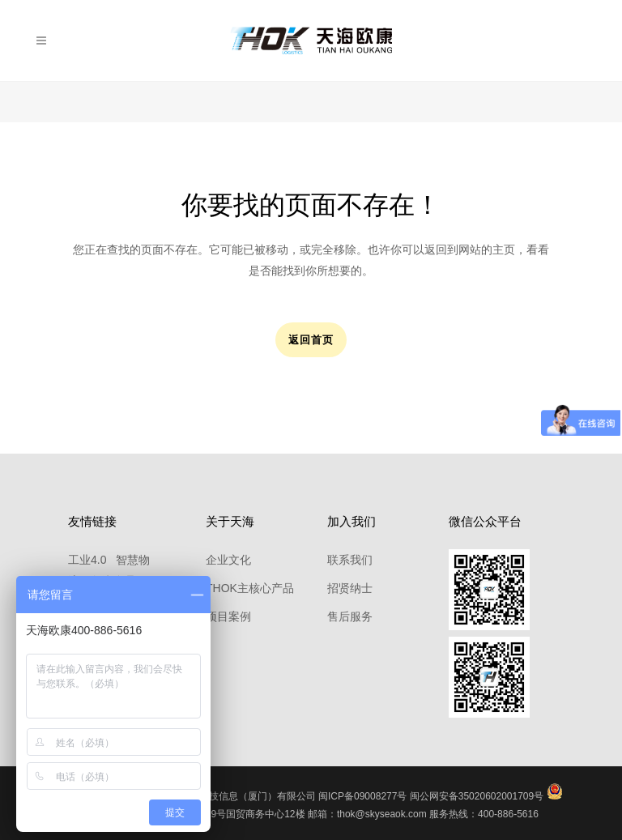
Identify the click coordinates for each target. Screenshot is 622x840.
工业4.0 (87, 560)
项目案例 (228, 616)
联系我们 (350, 560)
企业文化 (228, 560)
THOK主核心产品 (250, 588)
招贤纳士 (350, 588)
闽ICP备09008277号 (362, 796)
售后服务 (350, 616)
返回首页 (311, 340)
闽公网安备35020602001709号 (477, 796)
